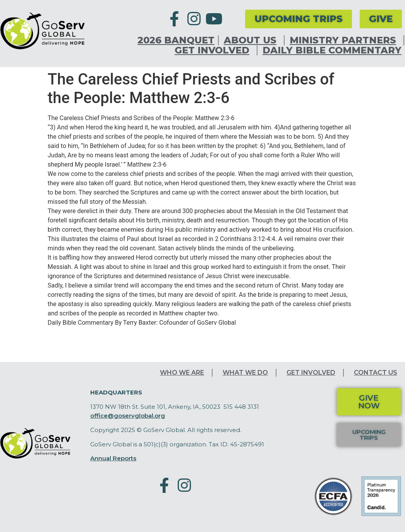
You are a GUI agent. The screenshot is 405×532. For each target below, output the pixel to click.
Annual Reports (113, 458)
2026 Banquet (176, 40)
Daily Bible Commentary (332, 50)
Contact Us (376, 373)
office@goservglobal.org (128, 416)
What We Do (245, 373)
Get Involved (214, 50)
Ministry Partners (345, 40)
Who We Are (182, 373)
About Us (252, 40)
